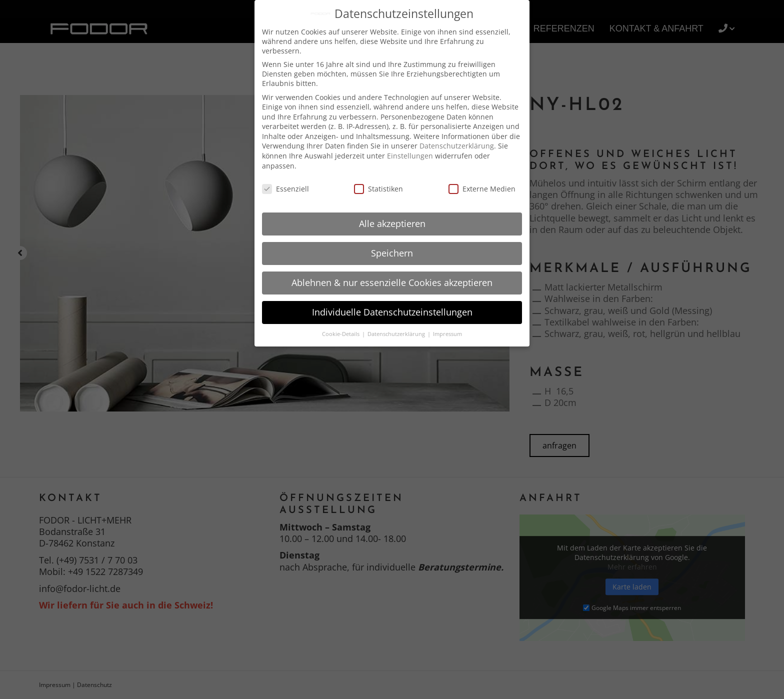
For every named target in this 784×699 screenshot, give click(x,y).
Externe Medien (482, 189)
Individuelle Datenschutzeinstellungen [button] (392, 312)
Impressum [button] (447, 334)
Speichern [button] (392, 253)
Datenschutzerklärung (457, 146)
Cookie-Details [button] (341, 334)
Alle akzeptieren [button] (392, 223)
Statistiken (378, 189)
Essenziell (285, 189)
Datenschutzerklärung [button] (397, 334)
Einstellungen (410, 156)
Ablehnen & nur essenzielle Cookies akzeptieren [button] (392, 282)
